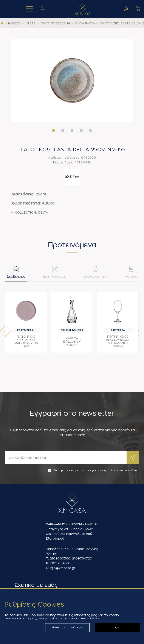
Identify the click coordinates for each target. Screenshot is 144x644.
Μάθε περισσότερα (67, 627)
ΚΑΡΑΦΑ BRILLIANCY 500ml (72, 342)
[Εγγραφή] (66, 458)
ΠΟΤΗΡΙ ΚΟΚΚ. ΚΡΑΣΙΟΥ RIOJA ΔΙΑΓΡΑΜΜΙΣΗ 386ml (118, 341)
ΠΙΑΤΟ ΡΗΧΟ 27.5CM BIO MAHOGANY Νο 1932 (26, 341)
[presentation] (5, 331)
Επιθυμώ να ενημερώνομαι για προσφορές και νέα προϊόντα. (93, 470)
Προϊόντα (30, 9)
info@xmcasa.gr (63, 568)
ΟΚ (117, 628)
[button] (53, 130)
